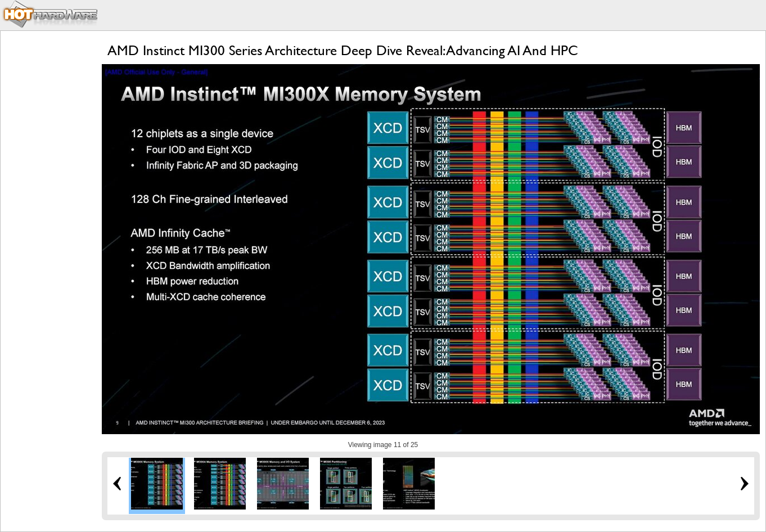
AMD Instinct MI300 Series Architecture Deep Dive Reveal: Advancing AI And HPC (343, 50)
